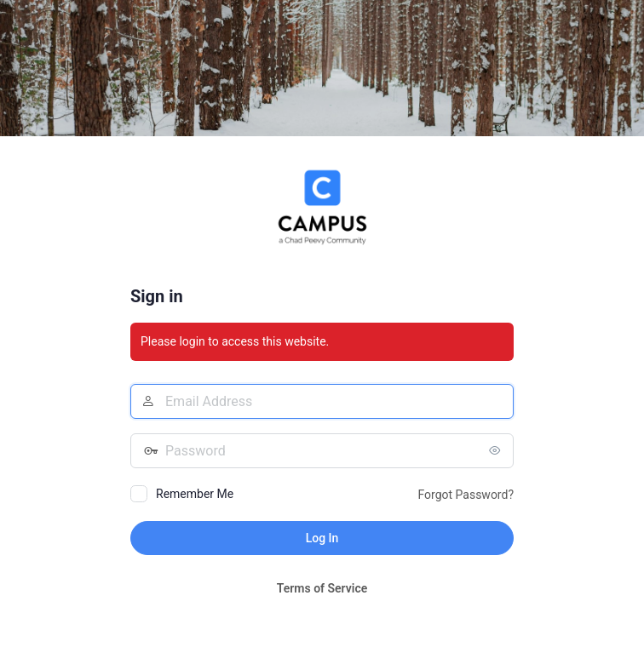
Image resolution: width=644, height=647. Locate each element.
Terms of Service (322, 588)
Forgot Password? (466, 495)
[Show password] (497, 450)
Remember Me (195, 494)
